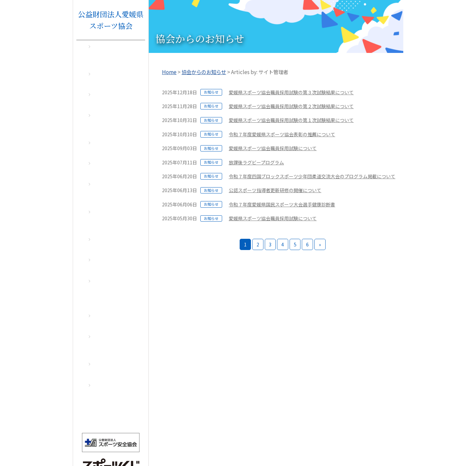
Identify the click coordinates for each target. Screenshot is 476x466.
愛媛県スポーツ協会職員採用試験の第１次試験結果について (291, 120)
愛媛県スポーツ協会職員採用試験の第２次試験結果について (291, 106)
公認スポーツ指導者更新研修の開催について (275, 190)
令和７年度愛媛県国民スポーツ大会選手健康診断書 (282, 204)
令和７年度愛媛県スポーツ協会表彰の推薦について (282, 134)
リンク (330, 447)
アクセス (394, 447)
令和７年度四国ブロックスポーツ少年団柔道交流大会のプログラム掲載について (312, 176)
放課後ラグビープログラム (256, 162)
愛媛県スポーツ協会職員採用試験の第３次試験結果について (291, 92)
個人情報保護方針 (361, 447)
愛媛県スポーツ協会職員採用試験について (273, 148)
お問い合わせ (303, 447)
